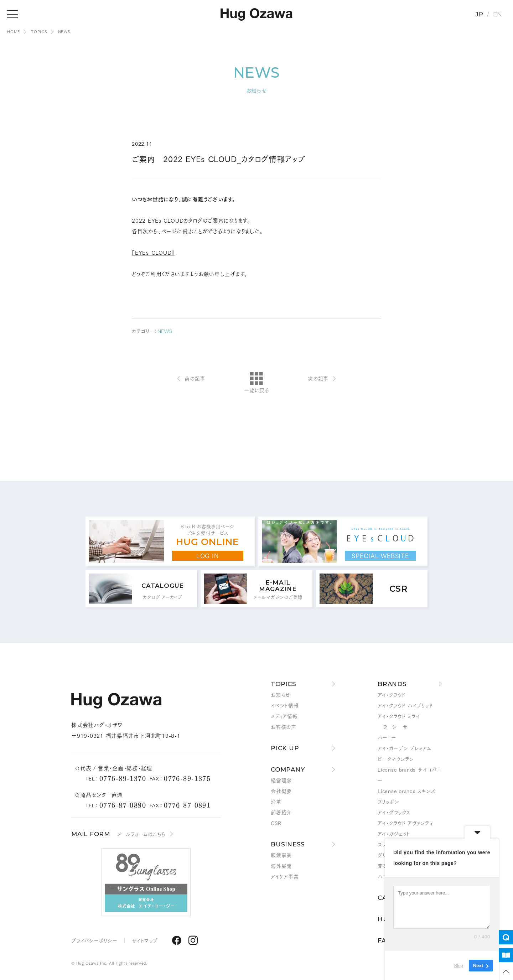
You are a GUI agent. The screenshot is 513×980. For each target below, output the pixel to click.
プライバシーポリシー (94, 940)
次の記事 (318, 378)
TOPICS (284, 684)
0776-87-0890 (123, 805)
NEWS (165, 331)
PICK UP (285, 748)
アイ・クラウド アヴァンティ (405, 823)
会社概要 (281, 791)
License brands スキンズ (406, 791)
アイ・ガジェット (394, 834)
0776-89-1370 (123, 778)
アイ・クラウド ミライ (399, 716)
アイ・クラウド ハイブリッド (406, 705)
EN (498, 14)
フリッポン (388, 802)
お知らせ (281, 695)
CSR (276, 823)
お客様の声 (284, 727)
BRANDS (392, 684)
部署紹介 (281, 812)
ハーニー (387, 737)
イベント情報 (285, 705)
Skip (459, 966)
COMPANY (288, 769)
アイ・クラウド (392, 695)
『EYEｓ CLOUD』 (153, 252)
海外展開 (281, 866)
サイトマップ (145, 940)
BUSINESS (288, 844)
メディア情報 (284, 716)
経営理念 (281, 780)
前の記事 (195, 378)
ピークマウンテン (396, 759)
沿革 (276, 802)
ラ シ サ (393, 727)
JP (479, 14)
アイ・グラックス (394, 812)
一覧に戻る (256, 383)
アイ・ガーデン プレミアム (405, 748)
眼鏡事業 (281, 855)
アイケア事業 (285, 876)
